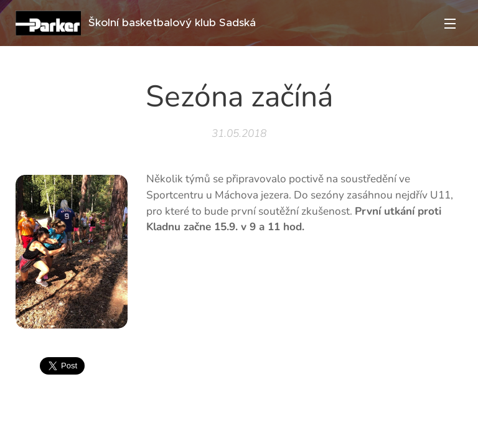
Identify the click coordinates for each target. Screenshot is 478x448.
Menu (450, 24)
